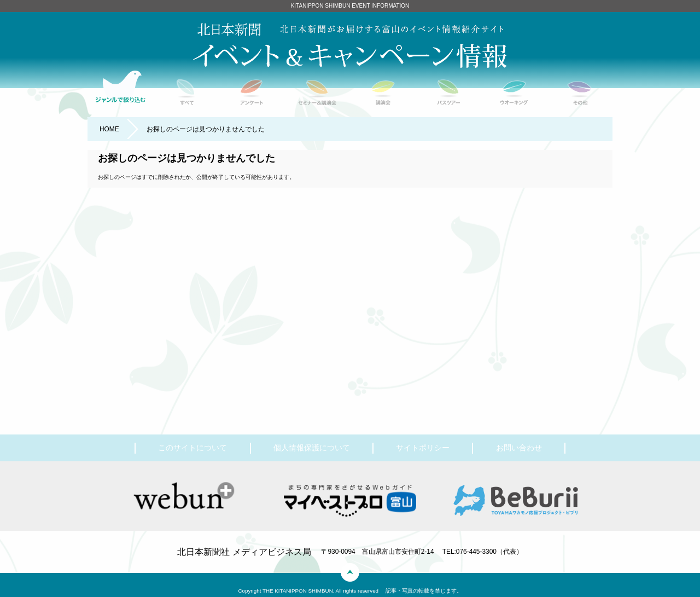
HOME (109, 129)
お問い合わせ (519, 448)
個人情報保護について (312, 448)
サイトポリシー (423, 448)
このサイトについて (192, 448)
